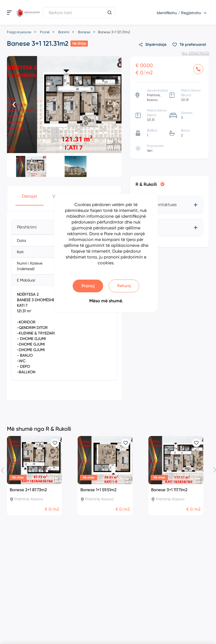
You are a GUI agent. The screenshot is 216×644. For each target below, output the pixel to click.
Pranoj (88, 286)
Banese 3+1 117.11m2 (169, 490)
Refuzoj (124, 286)
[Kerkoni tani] (79, 12)
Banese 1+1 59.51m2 (98, 490)
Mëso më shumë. (106, 301)
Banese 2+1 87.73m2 (28, 490)
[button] (61, 148)
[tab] (170, 205)
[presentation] (14, 105)
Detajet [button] (30, 196)
